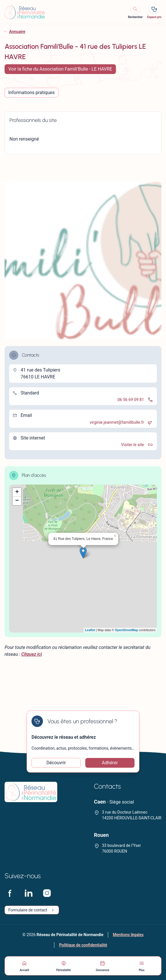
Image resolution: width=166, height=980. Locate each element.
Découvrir (56, 763)
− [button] (17, 501)
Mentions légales (128, 935)
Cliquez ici (31, 654)
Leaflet (90, 630)
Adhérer (110, 763)
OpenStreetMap (126, 630)
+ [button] (17, 492)
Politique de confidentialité (83, 945)
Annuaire (17, 32)
